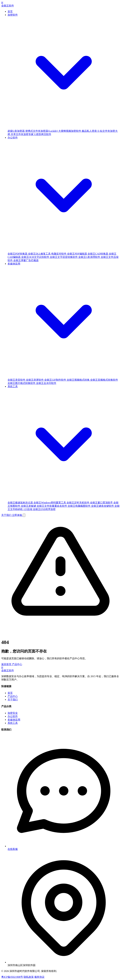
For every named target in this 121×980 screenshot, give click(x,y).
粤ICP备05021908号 (12, 977)
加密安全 (13, 713)
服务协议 (39, 977)
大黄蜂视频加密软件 (70, 131)
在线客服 (13, 849)
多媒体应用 (14, 720)
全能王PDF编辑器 (77, 254)
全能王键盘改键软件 (103, 506)
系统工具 (13, 723)
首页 (10, 11)
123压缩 (28, 509)
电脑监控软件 (59, 254)
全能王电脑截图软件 (79, 506)
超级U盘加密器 (16, 131)
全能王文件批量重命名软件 (52, 506)
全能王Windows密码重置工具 (50, 503)
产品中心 (17, 664)
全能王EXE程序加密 (44, 509)
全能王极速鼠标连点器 (21, 503)
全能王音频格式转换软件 (104, 380)
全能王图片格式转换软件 (22, 383)
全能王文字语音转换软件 (64, 257)
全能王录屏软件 (35, 380)
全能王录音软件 (17, 380)
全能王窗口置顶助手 (102, 503)
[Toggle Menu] (24, 515)
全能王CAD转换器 (98, 254)
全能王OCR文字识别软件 (36, 257)
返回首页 (7, 664)
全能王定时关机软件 (78, 503)
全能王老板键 (29, 506)
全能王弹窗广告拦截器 (26, 260)
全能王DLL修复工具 (40, 254)
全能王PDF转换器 (18, 254)
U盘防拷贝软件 (43, 134)
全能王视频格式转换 (78, 380)
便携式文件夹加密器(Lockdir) (42, 131)
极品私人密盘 (90, 131)
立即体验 (17, 515)
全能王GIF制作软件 (56, 380)
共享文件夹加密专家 (22, 134)
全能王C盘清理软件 (90, 257)
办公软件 (13, 716)
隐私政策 (29, 977)
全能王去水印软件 (46, 383)
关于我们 (7, 515)
